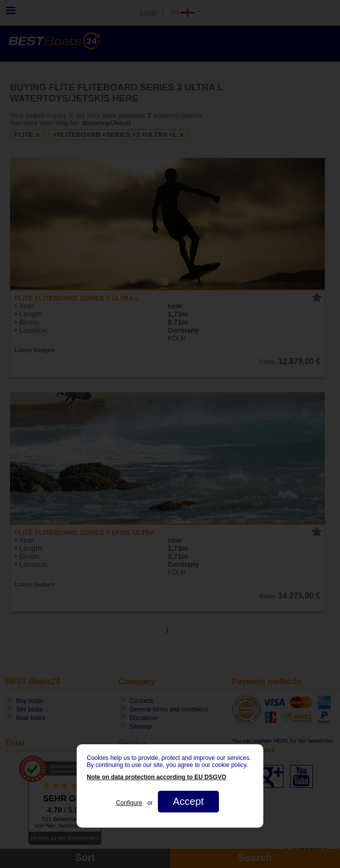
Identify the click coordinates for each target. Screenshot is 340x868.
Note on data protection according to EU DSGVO (157, 777)
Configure (129, 803)
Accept (188, 801)
